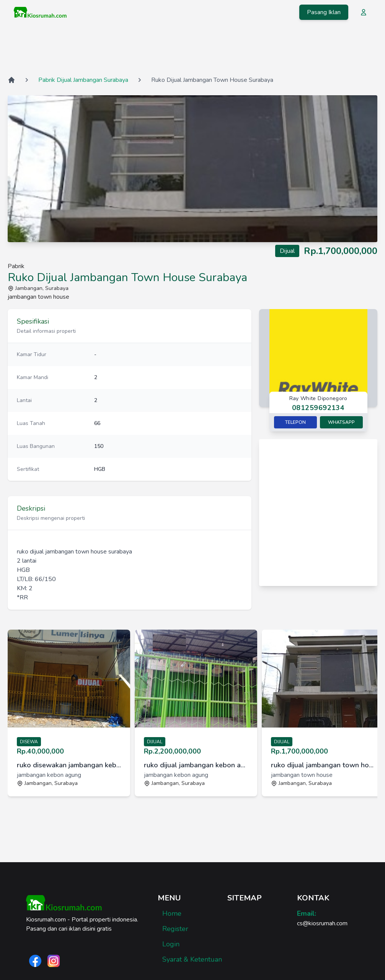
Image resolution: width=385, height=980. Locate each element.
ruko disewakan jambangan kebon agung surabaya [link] (69, 765)
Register (175, 929)
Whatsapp (341, 422)
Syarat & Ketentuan (192, 959)
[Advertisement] (192, 49)
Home (172, 913)
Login (171, 944)
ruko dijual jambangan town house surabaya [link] (323, 765)
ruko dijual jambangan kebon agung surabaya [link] (196, 765)
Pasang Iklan (324, 12)
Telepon (295, 422)
